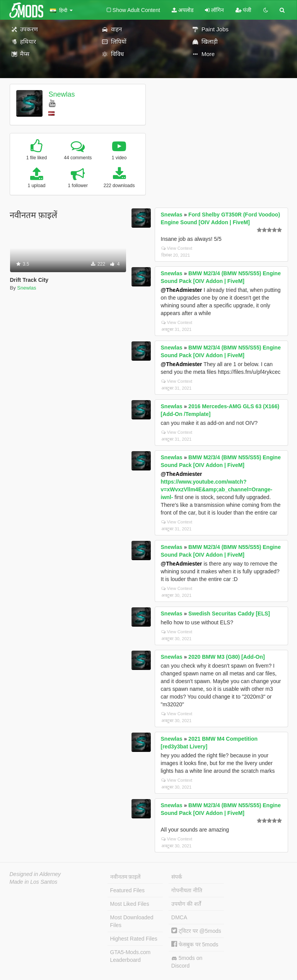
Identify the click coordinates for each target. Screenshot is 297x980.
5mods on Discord (187, 962)
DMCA (179, 917)
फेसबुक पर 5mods (195, 944)
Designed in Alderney (35, 874)
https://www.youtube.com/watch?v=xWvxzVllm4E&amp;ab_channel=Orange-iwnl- (217, 489)
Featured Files (127, 890)
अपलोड (183, 10)
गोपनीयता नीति (187, 890)
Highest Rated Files (134, 939)
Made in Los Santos (34, 882)
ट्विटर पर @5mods (196, 931)
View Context (177, 248)
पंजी (244, 10)
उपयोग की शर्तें (186, 904)
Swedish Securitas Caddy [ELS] (229, 614)
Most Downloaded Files (132, 921)
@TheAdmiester (182, 290)
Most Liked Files (130, 904)
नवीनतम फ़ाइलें (125, 877)
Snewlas (61, 94)
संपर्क (177, 877)
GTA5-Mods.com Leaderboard (131, 956)
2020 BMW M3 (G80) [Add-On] (227, 657)
